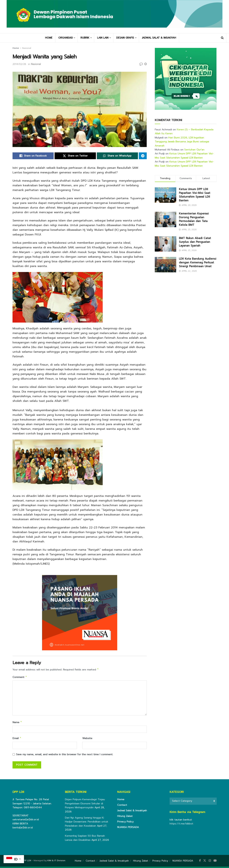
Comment (20, 678)
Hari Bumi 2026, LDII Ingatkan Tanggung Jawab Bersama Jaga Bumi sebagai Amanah (182, 142)
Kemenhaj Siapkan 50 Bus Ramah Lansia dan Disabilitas (85, 839)
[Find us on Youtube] (215, 862)
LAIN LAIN (103, 38)
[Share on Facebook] (33, 156)
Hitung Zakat (125, 818)
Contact (122, 806)
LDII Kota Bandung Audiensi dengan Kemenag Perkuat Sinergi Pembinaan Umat (198, 262)
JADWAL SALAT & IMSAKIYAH (159, 38)
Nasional (27, 48)
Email (17, 740)
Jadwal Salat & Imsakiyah (132, 812)
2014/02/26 (19, 64)
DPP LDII (27, 862)
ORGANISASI (65, 38)
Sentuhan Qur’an (194, 150)
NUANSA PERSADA (128, 829)
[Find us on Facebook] (200, 862)
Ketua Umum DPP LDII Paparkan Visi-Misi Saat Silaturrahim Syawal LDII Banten (184, 156)
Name (17, 723)
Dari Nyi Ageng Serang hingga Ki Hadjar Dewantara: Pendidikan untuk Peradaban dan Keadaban (87, 823)
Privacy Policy (125, 823)
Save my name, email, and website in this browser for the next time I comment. (65, 756)
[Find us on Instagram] (210, 862)
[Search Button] (222, 38)
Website (87, 739)
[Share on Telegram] (143, 156)
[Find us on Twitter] (205, 862)
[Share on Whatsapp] (117, 156)
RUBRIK (85, 38)
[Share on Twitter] (75, 156)
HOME (49, 38)
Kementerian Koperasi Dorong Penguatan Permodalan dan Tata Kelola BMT (194, 219)
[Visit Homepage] (114, 17)
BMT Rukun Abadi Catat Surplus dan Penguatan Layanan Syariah (195, 242)
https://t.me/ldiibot (181, 825)
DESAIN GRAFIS (125, 38)
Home (16, 48)
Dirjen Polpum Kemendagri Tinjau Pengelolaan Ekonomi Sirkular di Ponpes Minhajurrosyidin (85, 805)
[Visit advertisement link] (186, 79)
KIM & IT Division (56, 862)
